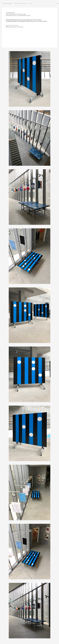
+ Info (31, 3)
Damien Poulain (7, 3)
